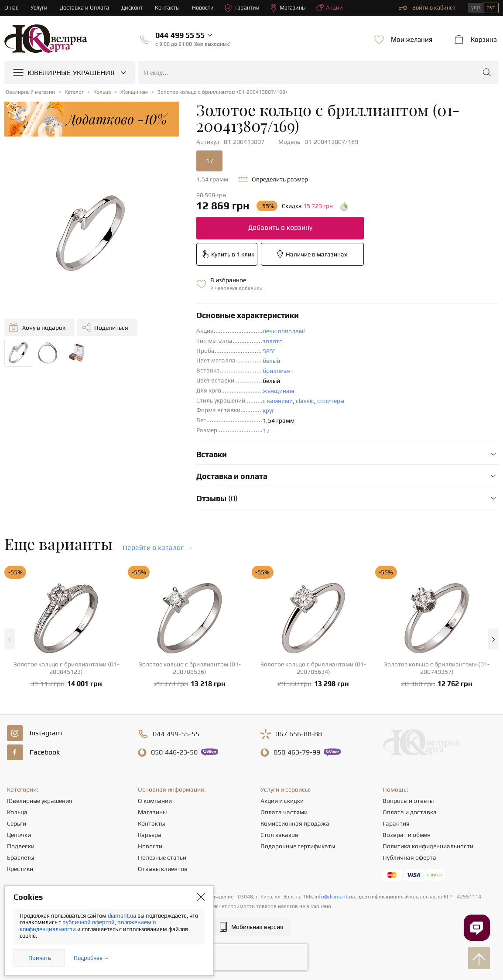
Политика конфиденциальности (428, 846)
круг (269, 410)
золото (273, 341)
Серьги (17, 823)
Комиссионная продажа (295, 823)
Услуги (39, 8)
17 (209, 161)
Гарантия (396, 823)
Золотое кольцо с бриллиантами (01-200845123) (66, 668)
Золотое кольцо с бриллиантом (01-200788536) (190, 668)
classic (305, 401)
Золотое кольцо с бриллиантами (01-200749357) (437, 668)
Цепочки (19, 835)
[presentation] (252, 957)
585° (269, 351)
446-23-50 (174, 752)
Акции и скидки (282, 801)
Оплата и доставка (410, 812)
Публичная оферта (409, 857)
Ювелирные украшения (40, 801)
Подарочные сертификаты (298, 846)
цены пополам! (284, 331)
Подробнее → (92, 958)
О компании (155, 801)
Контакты (167, 8)
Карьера (150, 835)
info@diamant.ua (335, 897)
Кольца (17, 812)
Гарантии (242, 8)
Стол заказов (279, 835)
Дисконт (132, 8)
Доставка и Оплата (84, 8)
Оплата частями (284, 812)
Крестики (20, 869)
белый (271, 361)
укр (476, 7)
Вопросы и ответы (408, 801)
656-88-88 (299, 734)
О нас (11, 8)
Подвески (21, 846)
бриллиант (278, 371)
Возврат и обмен (407, 835)
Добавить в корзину (280, 227)
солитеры (331, 401)
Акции (329, 8)
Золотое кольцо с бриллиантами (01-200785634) (313, 668)
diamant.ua (123, 916)
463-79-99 (297, 752)
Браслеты (21, 857)
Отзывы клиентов (163, 869)
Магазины (288, 8)
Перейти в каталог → (157, 548)
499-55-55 (176, 734)
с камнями (278, 401)
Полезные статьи (162, 857)
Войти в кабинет (427, 8)
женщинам (278, 391)
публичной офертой (89, 922)
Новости (203, 8)
